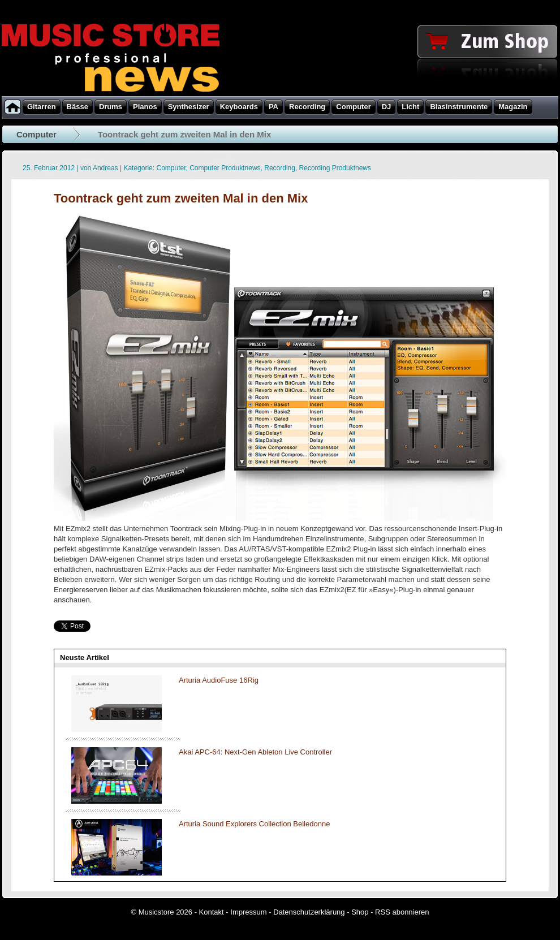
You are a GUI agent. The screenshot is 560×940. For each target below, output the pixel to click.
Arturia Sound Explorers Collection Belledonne (254, 824)
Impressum (248, 912)
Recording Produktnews (335, 168)
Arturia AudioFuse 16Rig (219, 680)
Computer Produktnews (225, 168)
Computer (36, 134)
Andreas (105, 168)
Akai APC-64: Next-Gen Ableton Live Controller (255, 752)
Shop (360, 912)
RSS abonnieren (402, 912)
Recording (280, 168)
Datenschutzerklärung (309, 912)
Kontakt (212, 912)
